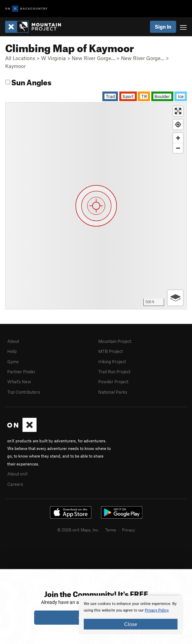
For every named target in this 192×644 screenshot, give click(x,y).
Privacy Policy (157, 610)
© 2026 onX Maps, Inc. (78, 530)
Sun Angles (28, 81)
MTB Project (110, 351)
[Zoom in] (178, 138)
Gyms (13, 362)
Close (131, 624)
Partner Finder (21, 372)
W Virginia (53, 58)
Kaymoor (15, 66)
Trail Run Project (114, 372)
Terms (111, 530)
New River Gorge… (93, 58)
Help (12, 351)
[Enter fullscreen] (178, 111)
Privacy (129, 530)
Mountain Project (115, 341)
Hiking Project (112, 362)
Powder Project (113, 382)
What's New (19, 382)
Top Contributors (24, 392)
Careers (15, 484)
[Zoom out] (178, 148)
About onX (18, 474)
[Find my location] (178, 124)
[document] (131, 615)
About (13, 341)
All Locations (20, 58)
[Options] (175, 298)
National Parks (113, 392)
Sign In (163, 27)
